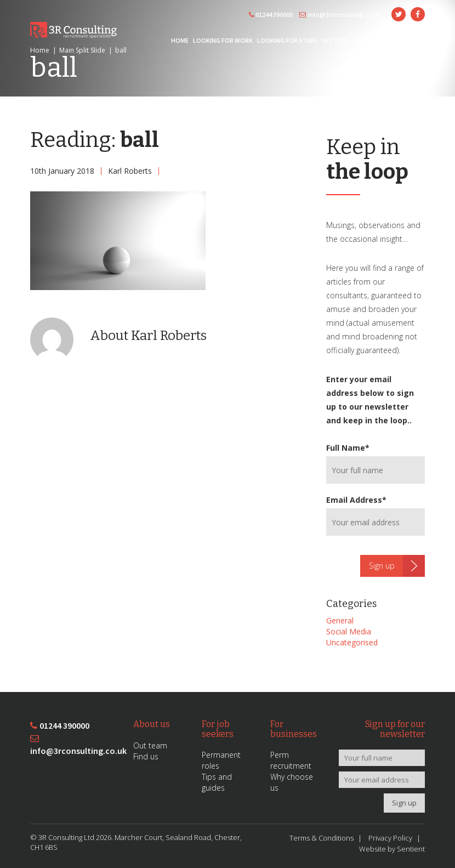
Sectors (336, 40)
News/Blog (406, 40)
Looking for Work (223, 40)
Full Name (348, 448)
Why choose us (292, 782)
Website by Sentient (392, 849)
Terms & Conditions (322, 838)
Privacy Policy (390, 838)
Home (180, 40)
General (340, 620)
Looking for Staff (287, 40)
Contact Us (405, 58)
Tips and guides (217, 782)
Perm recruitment (291, 760)
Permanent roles (221, 760)
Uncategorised (352, 642)
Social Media (349, 631)
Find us (146, 756)
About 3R (369, 40)
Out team (150, 745)
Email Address (356, 500)
